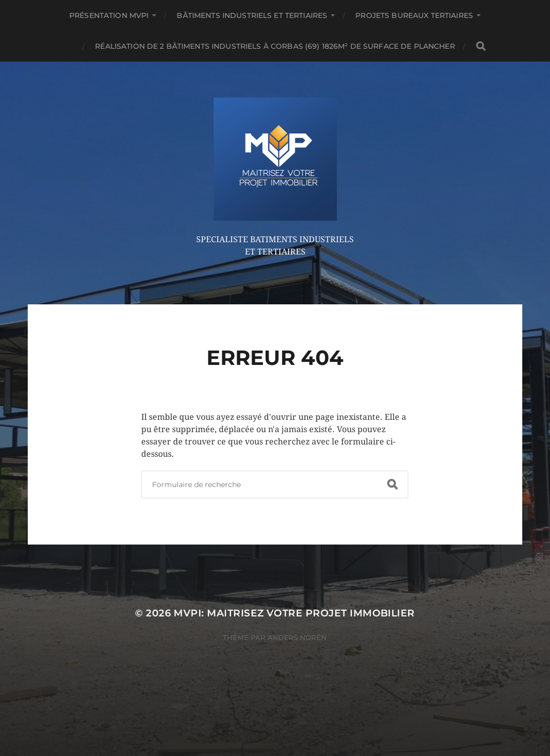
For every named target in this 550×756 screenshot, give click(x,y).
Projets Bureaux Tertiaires (414, 15)
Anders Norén (297, 637)
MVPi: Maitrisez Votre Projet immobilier (294, 613)
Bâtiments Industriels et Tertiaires (252, 15)
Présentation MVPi (109, 15)
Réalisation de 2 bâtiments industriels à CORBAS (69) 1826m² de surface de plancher (275, 46)
